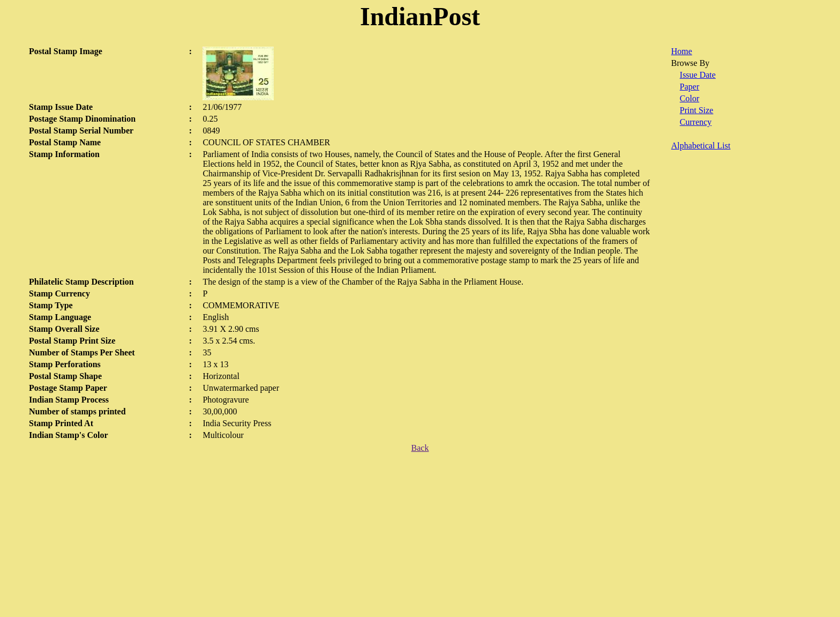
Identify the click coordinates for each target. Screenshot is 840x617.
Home (682, 51)
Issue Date (698, 75)
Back (420, 448)
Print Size (697, 110)
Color (689, 98)
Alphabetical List (701, 146)
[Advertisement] (420, 537)
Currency (696, 122)
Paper (689, 87)
